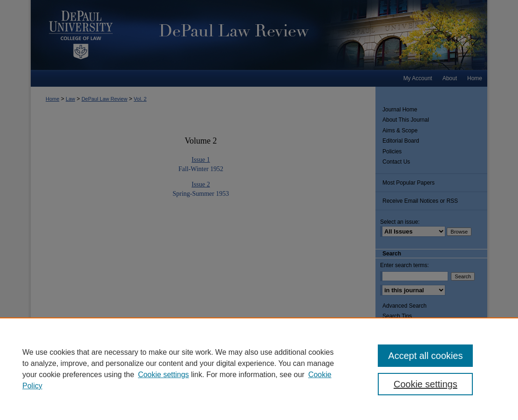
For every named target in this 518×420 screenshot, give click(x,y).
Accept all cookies (425, 356)
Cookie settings (163, 375)
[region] (259, 369)
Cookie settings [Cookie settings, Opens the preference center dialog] (426, 384)
